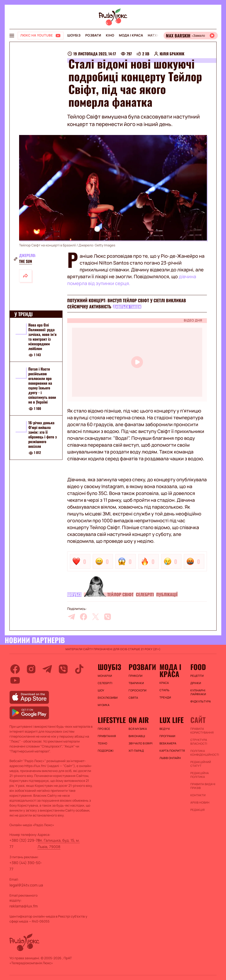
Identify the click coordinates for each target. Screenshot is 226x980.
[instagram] (31, 669)
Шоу (101, 690)
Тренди (165, 698)
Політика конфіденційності (203, 753)
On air (139, 720)
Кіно (110, 35)
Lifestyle (111, 720)
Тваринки (136, 683)
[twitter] (96, 617)
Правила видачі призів (203, 786)
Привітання (107, 736)
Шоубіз (74, 35)
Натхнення (158, 35)
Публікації (167, 595)
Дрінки (196, 683)
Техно (103, 743)
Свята (133, 698)
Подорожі (106, 751)
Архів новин (200, 803)
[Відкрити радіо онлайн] (191, 36)
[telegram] (71, 617)
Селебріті (145, 595)
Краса (164, 683)
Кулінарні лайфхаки (198, 692)
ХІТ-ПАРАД (136, 751)
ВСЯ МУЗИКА (138, 729)
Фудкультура (201, 702)
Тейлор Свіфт (120, 595)
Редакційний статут (201, 764)
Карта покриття (172, 751)
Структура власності (199, 742)
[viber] (108, 617)
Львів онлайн (170, 758)
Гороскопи (138, 690)
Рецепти (197, 676)
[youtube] (15, 680)
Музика (104, 705)
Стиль (164, 690)
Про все (104, 729)
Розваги (93, 35)
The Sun (26, 261)
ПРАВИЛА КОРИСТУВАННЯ (202, 731)
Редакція (198, 810)
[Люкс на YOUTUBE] (41, 36)
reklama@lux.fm (24, 906)
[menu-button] (12, 36)
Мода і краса (131, 35)
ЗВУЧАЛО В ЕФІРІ (140, 743)
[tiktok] (79, 669)
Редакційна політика (200, 775)
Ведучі (165, 729)
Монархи (105, 676)
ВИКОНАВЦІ (137, 736)
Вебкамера (168, 743)
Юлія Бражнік (172, 54)
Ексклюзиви (108, 698)
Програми (167, 736)
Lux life (172, 720)
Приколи (136, 676)
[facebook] (84, 617)
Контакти (198, 795)
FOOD (198, 667)
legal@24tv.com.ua (26, 885)
